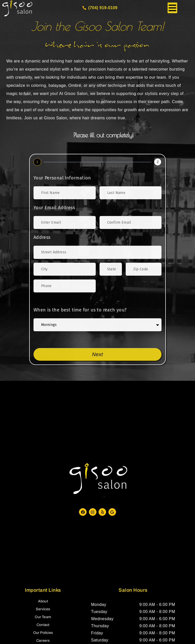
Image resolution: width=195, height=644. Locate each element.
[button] (172, 8)
